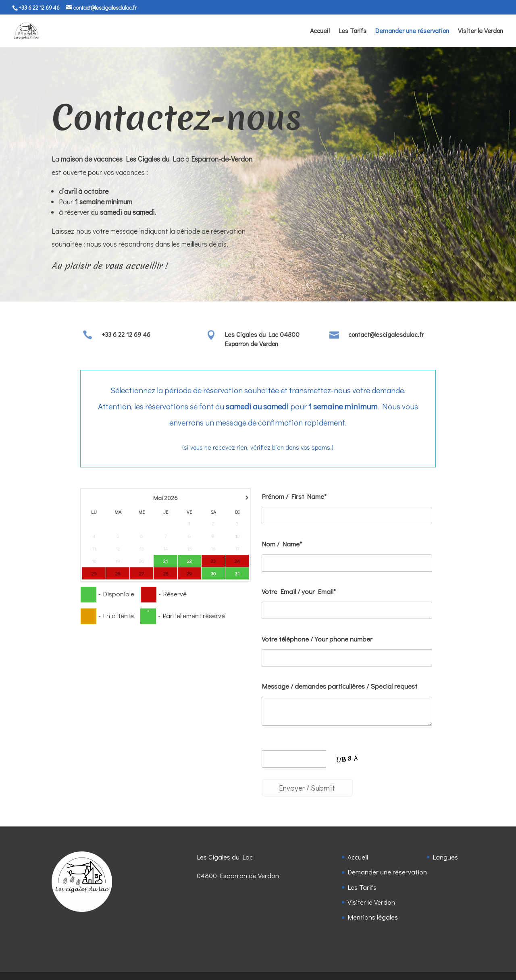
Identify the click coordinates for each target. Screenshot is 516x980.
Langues (445, 857)
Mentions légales (373, 917)
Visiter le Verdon (481, 31)
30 (213, 573)
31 (237, 573)
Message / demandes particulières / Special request (339, 686)
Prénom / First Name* (294, 496)
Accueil (320, 31)
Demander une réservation (412, 31)
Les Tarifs (353, 31)
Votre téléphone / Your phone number (317, 639)
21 (165, 561)
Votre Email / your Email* (299, 591)
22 (189, 561)
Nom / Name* (282, 544)
